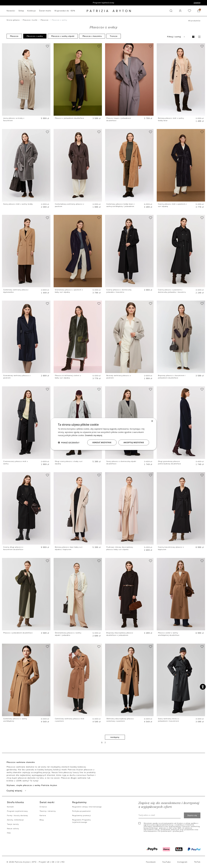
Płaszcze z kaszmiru (92, 36)
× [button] (152, 421)
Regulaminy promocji (82, 815)
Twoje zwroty (13, 824)
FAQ (9, 833)
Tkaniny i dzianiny (48, 811)
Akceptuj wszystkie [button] (134, 442)
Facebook (151, 862)
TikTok (197, 862)
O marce (43, 807)
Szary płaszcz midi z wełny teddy (18, 204)
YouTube (166, 862)
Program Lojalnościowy (17, 811)
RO (63, 862)
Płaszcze (45, 20)
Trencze (114, 36)
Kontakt (10, 807)
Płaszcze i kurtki (30, 20)
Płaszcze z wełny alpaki (63, 36)
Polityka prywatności (82, 811)
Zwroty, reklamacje (15, 820)
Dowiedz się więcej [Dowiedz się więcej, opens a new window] (93, 435)
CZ (58, 862)
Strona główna (13, 20)
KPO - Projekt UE (41, 862)
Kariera (43, 815)
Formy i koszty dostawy (17, 815)
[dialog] (103, 434)
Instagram (182, 862)
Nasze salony (13, 828)
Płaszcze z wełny (35, 36)
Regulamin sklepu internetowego (87, 807)
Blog (42, 820)
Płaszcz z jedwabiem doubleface (70, 118)
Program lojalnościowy (104, 3)
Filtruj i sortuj (176, 37)
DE (53, 862)
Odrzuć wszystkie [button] (102, 442)
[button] (171, 11)
